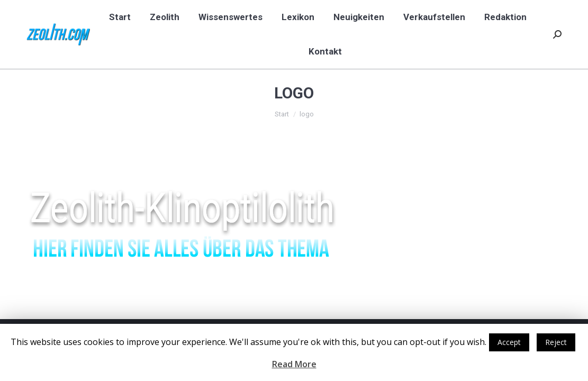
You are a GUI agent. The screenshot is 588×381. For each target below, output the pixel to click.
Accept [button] (509, 342)
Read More (294, 364)
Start (282, 114)
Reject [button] (556, 342)
